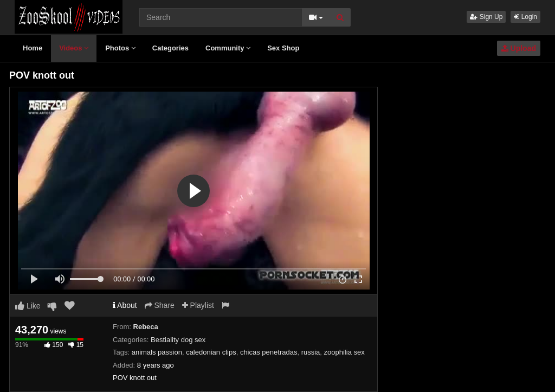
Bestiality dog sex (178, 340)
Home (33, 48)
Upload (519, 48)
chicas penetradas (269, 352)
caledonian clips (211, 352)
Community (228, 48)
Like (28, 306)
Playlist (198, 305)
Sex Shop (283, 48)
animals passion (157, 352)
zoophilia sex (344, 352)
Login (525, 17)
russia (311, 352)
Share (160, 305)
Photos (120, 48)
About (125, 305)
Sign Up (486, 17)
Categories (170, 48)
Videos (74, 48)
